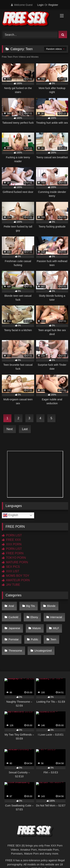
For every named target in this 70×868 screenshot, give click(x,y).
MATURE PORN (15, 562)
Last (25, 429)
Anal (11, 606)
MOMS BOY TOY (16, 576)
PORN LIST (12, 535)
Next (10, 429)
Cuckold (13, 617)
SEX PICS (11, 567)
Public (34, 639)
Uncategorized (43, 651)
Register (53, 5)
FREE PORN (13, 553)
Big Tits (31, 606)
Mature (36, 628)
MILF (56, 628)
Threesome (15, 651)
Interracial (56, 617)
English (11, 515)
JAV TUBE (11, 585)
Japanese (14, 628)
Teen (53, 639)
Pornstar (14, 639)
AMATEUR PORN (16, 580)
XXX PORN (12, 544)
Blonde (51, 606)
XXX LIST (11, 571)
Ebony (34, 617)
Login (40, 5)
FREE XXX (11, 540)
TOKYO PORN (14, 558)
